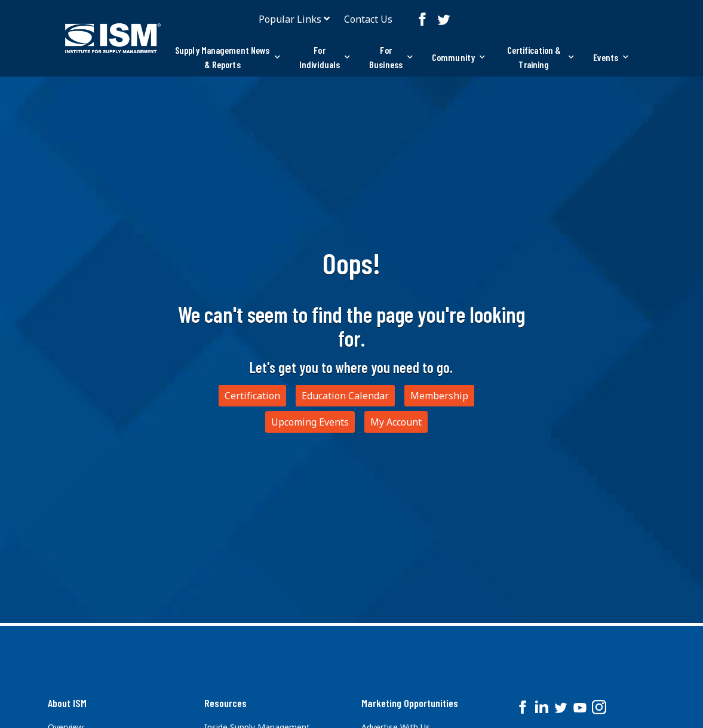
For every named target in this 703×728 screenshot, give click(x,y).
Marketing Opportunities (410, 703)
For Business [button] (391, 57)
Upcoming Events (310, 422)
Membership (439, 396)
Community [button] (458, 57)
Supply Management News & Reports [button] (228, 57)
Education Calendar (345, 396)
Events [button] (611, 57)
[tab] (228, 57)
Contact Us (368, 19)
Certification (252, 396)
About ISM (67, 703)
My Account (396, 422)
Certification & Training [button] (541, 57)
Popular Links (290, 19)
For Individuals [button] (325, 57)
